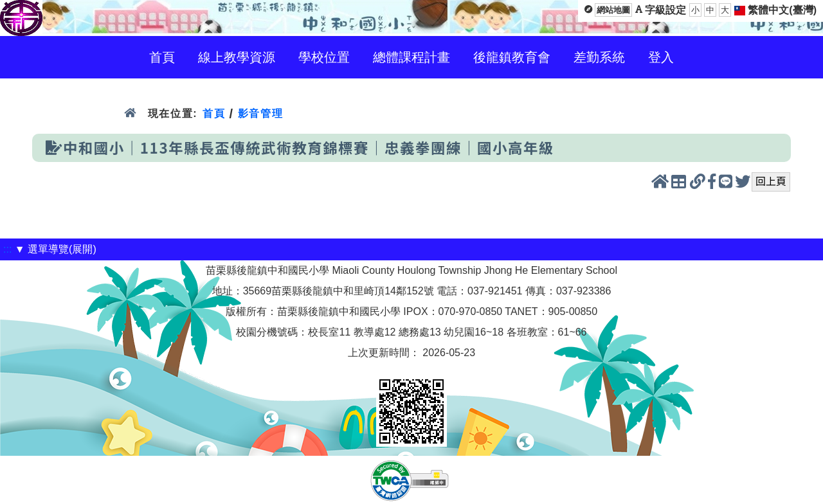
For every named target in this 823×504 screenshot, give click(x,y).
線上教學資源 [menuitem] (237, 57)
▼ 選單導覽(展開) (56, 249)
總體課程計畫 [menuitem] (411, 57)
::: (7, 249)
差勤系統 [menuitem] (599, 57)
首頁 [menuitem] (162, 57)
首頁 (214, 113)
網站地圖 (613, 10)
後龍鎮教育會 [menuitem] (512, 57)
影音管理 (261, 113)
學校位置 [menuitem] (324, 57)
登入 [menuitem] (661, 57)
